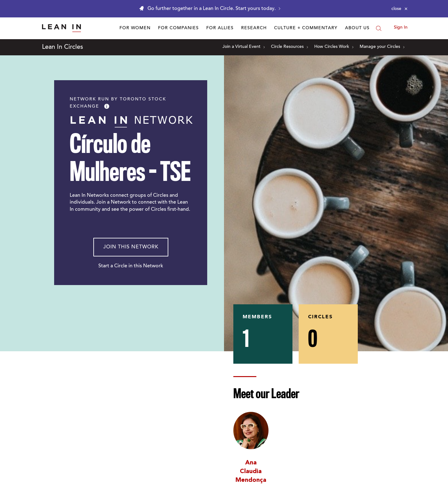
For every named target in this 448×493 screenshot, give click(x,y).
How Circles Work (334, 47)
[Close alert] (399, 9)
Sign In (401, 28)
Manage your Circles (382, 47)
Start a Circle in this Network (131, 266)
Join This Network (131, 247)
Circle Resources (289, 47)
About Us (357, 28)
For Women (135, 28)
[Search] (379, 28)
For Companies (178, 28)
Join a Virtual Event (244, 47)
